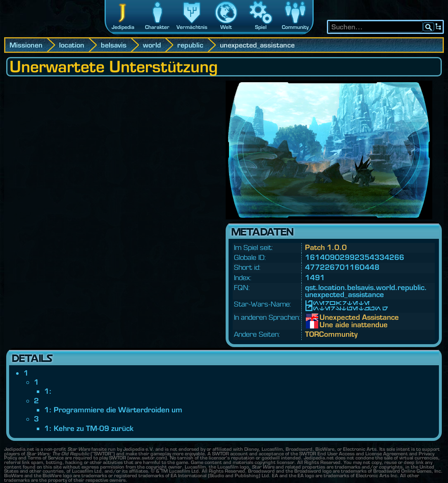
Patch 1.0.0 (326, 247)
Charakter (157, 27)
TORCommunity (331, 334)
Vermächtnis (192, 27)
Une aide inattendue (326, 325)
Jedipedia (123, 27)
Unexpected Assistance (326, 317)
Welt (226, 27)
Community (295, 27)
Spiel (261, 27)
